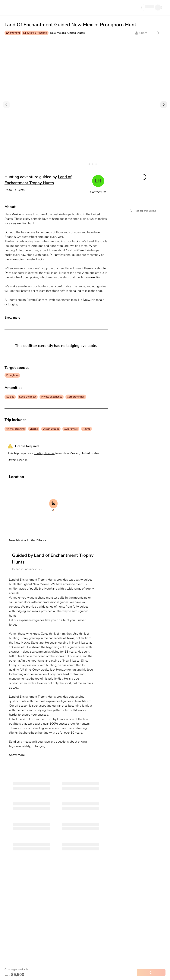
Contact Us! (98, 192)
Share (141, 33)
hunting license (44, 453)
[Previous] (6, 105)
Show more (12, 318)
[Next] (164, 105)
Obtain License (18, 460)
